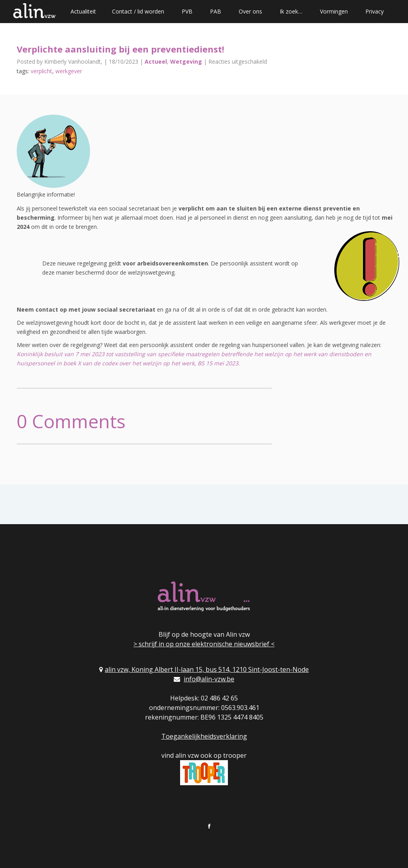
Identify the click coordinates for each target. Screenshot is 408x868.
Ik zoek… (291, 11)
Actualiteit (83, 11)
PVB (187, 11)
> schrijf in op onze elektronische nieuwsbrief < (204, 644)
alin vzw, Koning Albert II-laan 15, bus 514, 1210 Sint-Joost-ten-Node (207, 669)
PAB (216, 11)
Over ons (250, 11)
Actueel (156, 61)
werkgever (69, 71)
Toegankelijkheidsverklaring (204, 736)
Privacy (375, 11)
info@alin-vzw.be (209, 679)
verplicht (41, 71)
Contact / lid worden (138, 11)
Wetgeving (186, 61)
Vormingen (334, 11)
